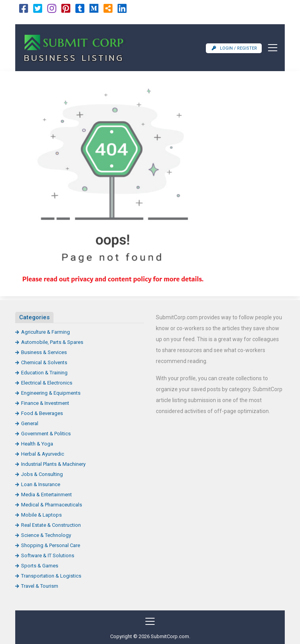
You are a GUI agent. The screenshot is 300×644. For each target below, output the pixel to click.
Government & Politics (46, 434)
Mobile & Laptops (41, 515)
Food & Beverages (42, 413)
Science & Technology (46, 535)
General (30, 423)
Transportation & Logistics (51, 576)
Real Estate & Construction (51, 525)
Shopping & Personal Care (51, 545)
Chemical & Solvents (44, 362)
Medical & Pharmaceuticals (52, 505)
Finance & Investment (45, 403)
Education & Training (44, 373)
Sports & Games (40, 566)
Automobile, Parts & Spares (52, 342)
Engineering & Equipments (51, 393)
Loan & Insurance (41, 484)
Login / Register (234, 48)
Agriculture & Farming (46, 332)
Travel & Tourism (40, 586)
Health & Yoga (37, 444)
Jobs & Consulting (42, 474)
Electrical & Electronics (47, 383)
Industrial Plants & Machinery (53, 464)
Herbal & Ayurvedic (43, 454)
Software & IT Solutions (48, 555)
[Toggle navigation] (270, 48)
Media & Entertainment (46, 495)
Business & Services (44, 352)
